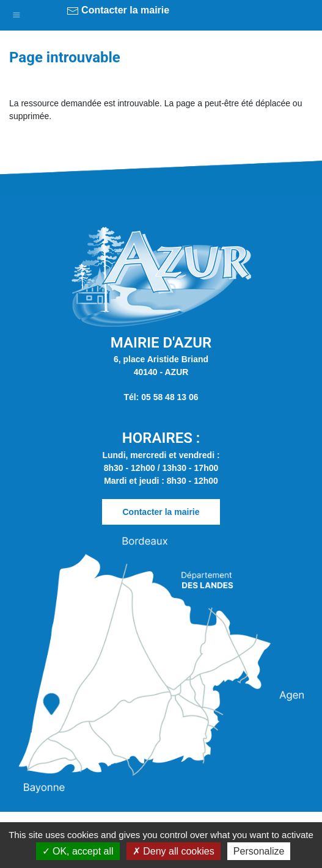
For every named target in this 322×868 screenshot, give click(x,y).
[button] (16, 12)
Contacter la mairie (118, 11)
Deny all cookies (174, 851)
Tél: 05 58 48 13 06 (161, 397)
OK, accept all (78, 851)
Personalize (259, 851)
